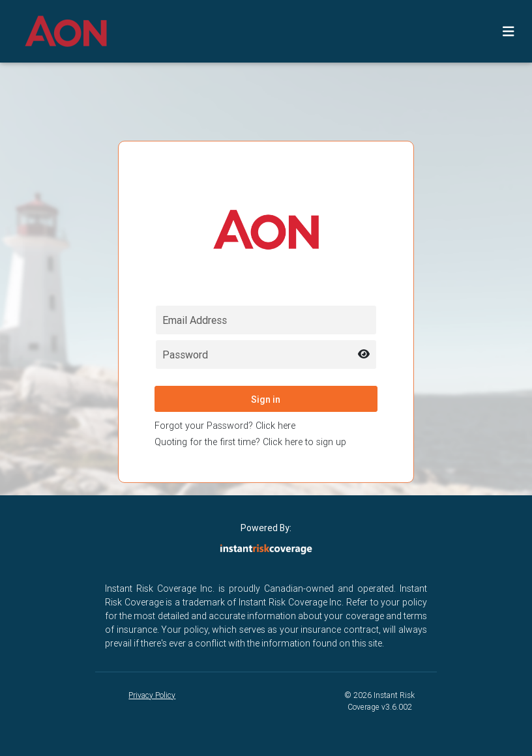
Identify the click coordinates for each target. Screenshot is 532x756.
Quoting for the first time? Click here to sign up (250, 442)
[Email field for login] (266, 320)
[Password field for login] (266, 355)
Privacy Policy (152, 695)
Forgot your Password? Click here (225, 426)
